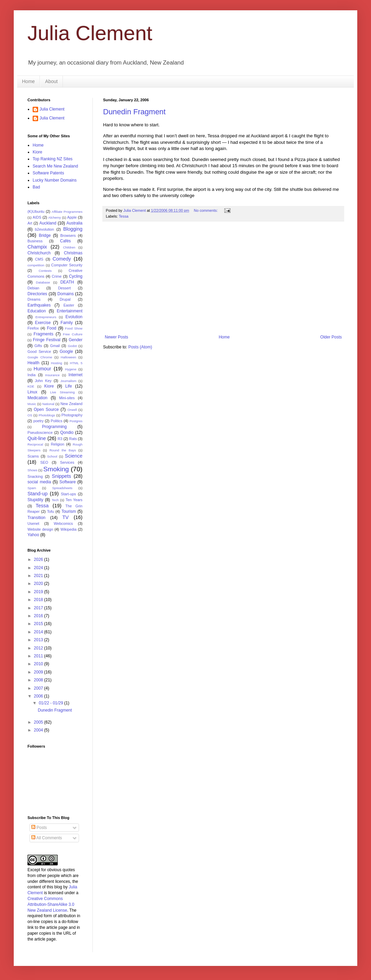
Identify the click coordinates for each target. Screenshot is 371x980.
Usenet (33, 523)
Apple (72, 217)
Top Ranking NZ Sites (53, 159)
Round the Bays (63, 450)
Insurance (52, 375)
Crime (57, 276)
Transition (36, 518)
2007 (39, 688)
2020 (39, 584)
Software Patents (48, 173)
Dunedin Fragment (134, 112)
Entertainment (70, 311)
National (48, 404)
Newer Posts (116, 337)
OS (30, 415)
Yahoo (33, 535)
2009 (39, 672)
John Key (43, 381)
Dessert (64, 288)
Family (66, 323)
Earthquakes (39, 305)
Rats (73, 439)
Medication (37, 398)
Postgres (76, 421)
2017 (39, 608)
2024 (39, 568)
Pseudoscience (40, 433)
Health (33, 363)
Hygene (71, 369)
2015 (39, 624)
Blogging (73, 229)
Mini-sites (67, 398)
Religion (58, 444)
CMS (39, 259)
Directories (37, 294)
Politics (56, 421)
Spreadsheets (62, 488)
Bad (36, 187)
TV (65, 517)
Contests (45, 271)
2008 (39, 680)
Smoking (56, 469)
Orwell (72, 410)
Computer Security (67, 265)
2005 (39, 722)
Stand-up (37, 494)
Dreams (34, 299)
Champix (37, 247)
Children (69, 247)
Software (68, 482)
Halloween (69, 357)
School (52, 456)
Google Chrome (40, 357)
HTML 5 (76, 363)
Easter (69, 305)
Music (32, 404)
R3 (60, 439)
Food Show (74, 328)
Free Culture (73, 334)
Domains (65, 294)
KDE (31, 386)
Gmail (55, 346)
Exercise (43, 323)
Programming (54, 427)
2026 (39, 560)
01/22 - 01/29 (52, 703)
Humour (42, 369)
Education (37, 311)
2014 (39, 632)
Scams (33, 456)
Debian (33, 288)
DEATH (67, 282)
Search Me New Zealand (55, 166)
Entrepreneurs (46, 317)
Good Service (39, 351)
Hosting (57, 363)
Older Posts (331, 337)
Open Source (46, 410)
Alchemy (55, 217)
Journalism (68, 381)
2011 (39, 656)
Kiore (37, 152)
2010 (39, 664)
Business (35, 241)
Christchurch (39, 253)
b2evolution (44, 229)
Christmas (73, 253)
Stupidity (35, 500)
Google (66, 351)
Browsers (68, 235)
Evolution (74, 317)
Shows (32, 470)
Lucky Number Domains (55, 180)
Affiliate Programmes (67, 212)
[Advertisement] (227, 278)
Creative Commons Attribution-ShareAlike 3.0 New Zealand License (51, 904)
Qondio (67, 433)
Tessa (124, 216)
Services (67, 462)
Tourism (69, 511)
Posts (39, 828)
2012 (39, 648)
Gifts (38, 346)
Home (28, 81)
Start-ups (68, 494)
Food (51, 328)
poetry (38, 421)
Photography (72, 415)
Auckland (48, 223)
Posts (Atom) (140, 347)
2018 (39, 600)
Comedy (62, 259)
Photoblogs (47, 415)
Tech (55, 500)
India (31, 375)
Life (69, 386)
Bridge (45, 235)
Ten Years (74, 500)
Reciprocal (35, 444)
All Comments (47, 838)
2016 (39, 616)
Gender (76, 340)
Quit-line (37, 438)
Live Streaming (63, 392)
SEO (44, 462)
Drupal (65, 299)
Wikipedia (69, 529)
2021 (39, 576)
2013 (39, 640)
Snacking (35, 476)
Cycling (76, 276)
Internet (75, 375)
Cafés (65, 241)
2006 (39, 696)
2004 (39, 730)
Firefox (33, 328)
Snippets (61, 476)
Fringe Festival (47, 340)
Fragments (43, 334)
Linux (32, 392)
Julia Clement (90, 33)
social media (39, 482)
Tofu (50, 511)
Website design (40, 529)
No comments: (206, 210)
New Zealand (71, 404)
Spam (32, 488)
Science (74, 456)
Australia (74, 223)
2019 (39, 592)
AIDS (37, 217)
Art (30, 223)
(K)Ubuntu (36, 211)
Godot (72, 346)
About (51, 81)
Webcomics (64, 523)
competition (36, 265)
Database (43, 282)
